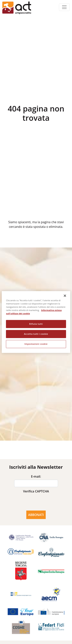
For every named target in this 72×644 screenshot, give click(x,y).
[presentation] (36, 502)
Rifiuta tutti (36, 324)
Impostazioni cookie (36, 344)
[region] (36, 322)
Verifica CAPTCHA (36, 491)
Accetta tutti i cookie (36, 334)
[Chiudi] (65, 296)
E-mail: (36, 476)
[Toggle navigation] (64, 7)
